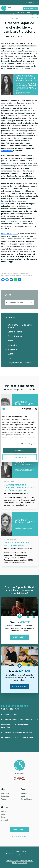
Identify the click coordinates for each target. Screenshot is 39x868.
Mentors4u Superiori (9, 234)
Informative (10, 860)
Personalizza (20, 457)
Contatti (5, 820)
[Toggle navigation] (9, 8)
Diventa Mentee (20, 637)
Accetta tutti (19, 450)
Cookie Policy (22, 863)
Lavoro (11, 358)
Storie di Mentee (15, 336)
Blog (3, 814)
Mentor (24, 796)
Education (5, 796)
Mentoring (12, 345)
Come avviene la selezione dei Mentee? (17, 732)
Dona (3, 817)
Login (29, 3)
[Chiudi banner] (36, 409)
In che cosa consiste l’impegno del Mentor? (18, 737)
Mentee (24, 793)
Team (3, 799)
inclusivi (4, 204)
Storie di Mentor (15, 332)
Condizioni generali (21, 860)
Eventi (11, 354)
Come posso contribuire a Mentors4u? (17, 719)
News (10, 341)
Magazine (12, 349)
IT (36, 3)
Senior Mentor (26, 799)
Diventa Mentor (20, 686)
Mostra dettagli (27, 444)
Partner (4, 811)
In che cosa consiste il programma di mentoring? (16, 726)
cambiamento (7, 151)
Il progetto (5, 793)
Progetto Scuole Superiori (19, 363)
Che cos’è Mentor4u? (10, 714)
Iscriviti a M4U (29, 8)
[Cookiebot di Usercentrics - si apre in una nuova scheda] (23, 409)
